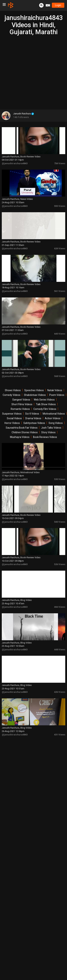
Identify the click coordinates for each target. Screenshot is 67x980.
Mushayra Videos (20, 437)
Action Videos (53, 418)
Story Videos (48, 432)
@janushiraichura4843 (15, 163)
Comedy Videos (12, 395)
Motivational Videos (54, 414)
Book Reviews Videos (45, 437)
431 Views (60, 735)
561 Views (60, 291)
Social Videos (14, 418)
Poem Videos (57, 395)
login (58, 5)
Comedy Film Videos (45, 409)
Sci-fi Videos (32, 414)
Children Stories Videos (25, 432)
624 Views (60, 248)
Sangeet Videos (21, 400)
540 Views (60, 522)
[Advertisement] (33, 71)
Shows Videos (13, 390)
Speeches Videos (34, 390)
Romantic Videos (20, 409)
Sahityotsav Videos (34, 423)
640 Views (60, 334)
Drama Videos (33, 418)
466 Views (60, 607)
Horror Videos (12, 423)
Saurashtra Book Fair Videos (22, 428)
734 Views (60, 163)
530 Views (60, 479)
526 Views (60, 564)
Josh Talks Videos (51, 428)
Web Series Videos (44, 400)
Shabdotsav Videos (35, 395)
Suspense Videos (12, 414)
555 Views (60, 206)
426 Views (60, 692)
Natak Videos (55, 390)
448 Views (60, 650)
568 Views (60, 376)
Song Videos (56, 423)
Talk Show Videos (46, 404)
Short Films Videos (22, 404)
